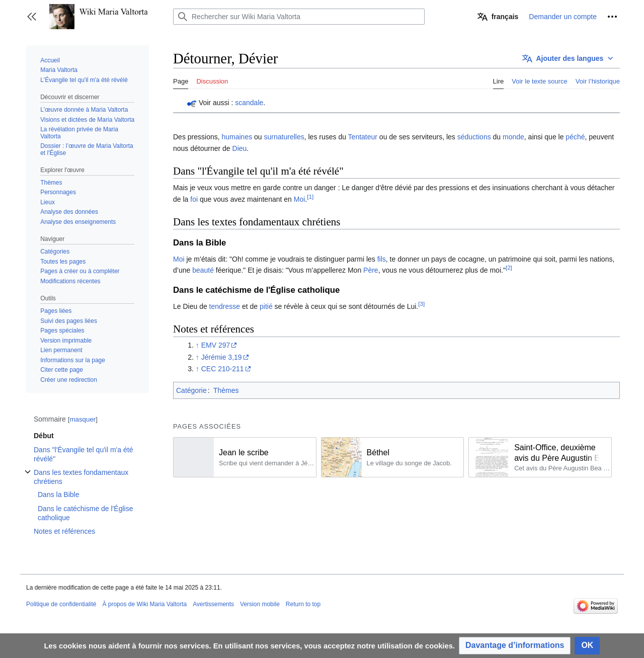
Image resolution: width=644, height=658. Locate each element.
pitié (266, 306)
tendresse (225, 306)
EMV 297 (216, 345)
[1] (310, 196)
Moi (300, 199)
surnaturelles (284, 137)
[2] (509, 268)
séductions (474, 137)
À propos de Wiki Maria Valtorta (144, 604)
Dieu (240, 148)
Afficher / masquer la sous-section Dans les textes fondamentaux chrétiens (28, 477)
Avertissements (213, 604)
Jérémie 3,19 (222, 357)
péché (575, 137)
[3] (421, 304)
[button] (32, 17)
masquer (83, 419)
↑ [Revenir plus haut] (197, 345)
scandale (249, 103)
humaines (237, 137)
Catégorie (191, 390)
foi (194, 199)
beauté (203, 270)
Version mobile (260, 604)
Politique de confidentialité (61, 604)
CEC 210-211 (223, 369)
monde (513, 137)
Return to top (303, 604)
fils (382, 259)
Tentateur (363, 137)
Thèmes (226, 390)
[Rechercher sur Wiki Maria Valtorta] (299, 17)
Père (371, 270)
